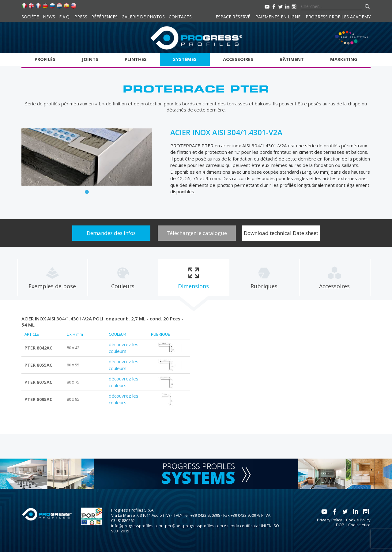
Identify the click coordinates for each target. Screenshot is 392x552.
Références (104, 17)
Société (30, 17)
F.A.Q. (65, 17)
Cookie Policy (358, 520)
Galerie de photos (143, 17)
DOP (340, 525)
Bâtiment (292, 59)
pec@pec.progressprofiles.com (194, 526)
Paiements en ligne (278, 17)
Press (81, 17)
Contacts (180, 17)
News (49, 17)
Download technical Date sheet (281, 233)
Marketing (344, 59)
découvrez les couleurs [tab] (124, 348)
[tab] (52, 278)
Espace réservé (233, 17)
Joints (90, 59)
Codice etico (359, 525)
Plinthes (136, 59)
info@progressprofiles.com (137, 526)
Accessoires (238, 59)
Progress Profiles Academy (338, 17)
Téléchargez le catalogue (197, 233)
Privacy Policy (330, 520)
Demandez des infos (111, 233)
